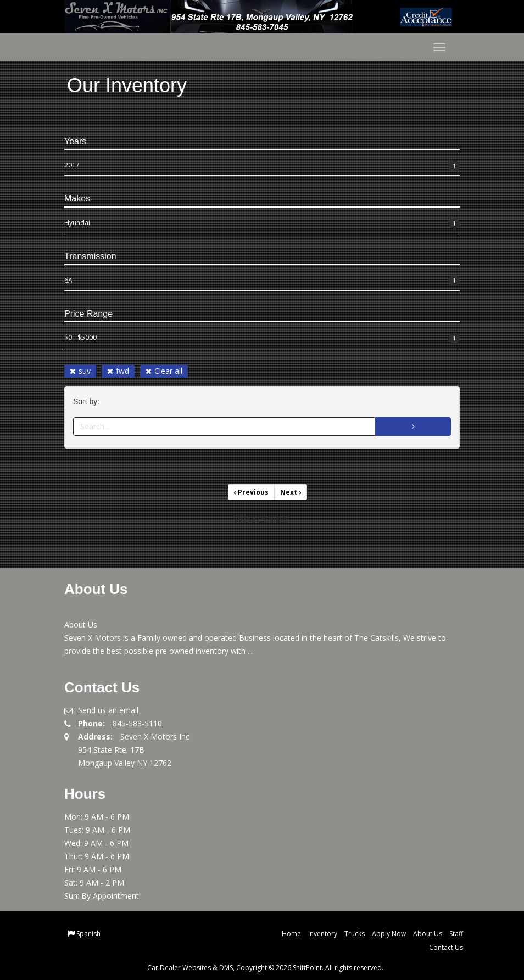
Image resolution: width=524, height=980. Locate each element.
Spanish (88, 934)
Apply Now (389, 934)
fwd (118, 371)
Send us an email (108, 710)
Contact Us (446, 947)
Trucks (355, 934)
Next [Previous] (291, 492)
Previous (251, 492)
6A (262, 281)
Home (291, 934)
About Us (428, 934)
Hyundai (262, 223)
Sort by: (88, 402)
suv (80, 371)
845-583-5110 (137, 723)
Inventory (323, 934)
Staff (456, 934)
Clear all (164, 371)
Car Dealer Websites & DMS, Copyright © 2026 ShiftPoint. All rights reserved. (265, 968)
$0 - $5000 (262, 338)
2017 (262, 166)
